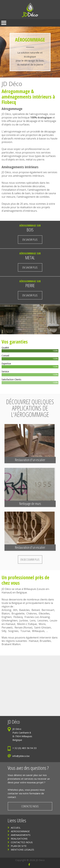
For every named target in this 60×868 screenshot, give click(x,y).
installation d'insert (14, 190)
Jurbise (24, 620)
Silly (4, 631)
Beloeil (36, 610)
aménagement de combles (34, 197)
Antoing (6, 610)
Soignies (13, 631)
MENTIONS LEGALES (22, 850)
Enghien (7, 617)
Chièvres (32, 613)
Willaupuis (30, 589)
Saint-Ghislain (43, 627)
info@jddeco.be (21, 756)
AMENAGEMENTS (21, 835)
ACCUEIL (16, 828)
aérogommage (39, 114)
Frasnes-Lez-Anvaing (37, 617)
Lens (33, 620)
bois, (23, 159)
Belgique (22, 592)
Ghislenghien (10, 620)
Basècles (24, 610)
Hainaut (34, 641)
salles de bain (22, 193)
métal (29, 159)
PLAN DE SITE (19, 846)
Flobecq (18, 617)
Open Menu (4, 23)
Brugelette (18, 613)
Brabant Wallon (11, 644)
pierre (41, 159)
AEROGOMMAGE (20, 831)
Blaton (6, 613)
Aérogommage (16, 91)
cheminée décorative (32, 186)
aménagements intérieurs (27, 97)
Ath (15, 610)
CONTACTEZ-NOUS (22, 842)
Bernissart (48, 610)
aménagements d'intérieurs (20, 211)
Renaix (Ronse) (23, 627)
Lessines (43, 620)
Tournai (25, 631)
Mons (42, 624)
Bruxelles (45, 641)
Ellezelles (44, 613)
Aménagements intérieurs (20, 167)
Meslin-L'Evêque (27, 624)
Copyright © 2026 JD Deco (30, 860)
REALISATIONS (19, 839)
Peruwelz (7, 627)
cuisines (6, 193)
